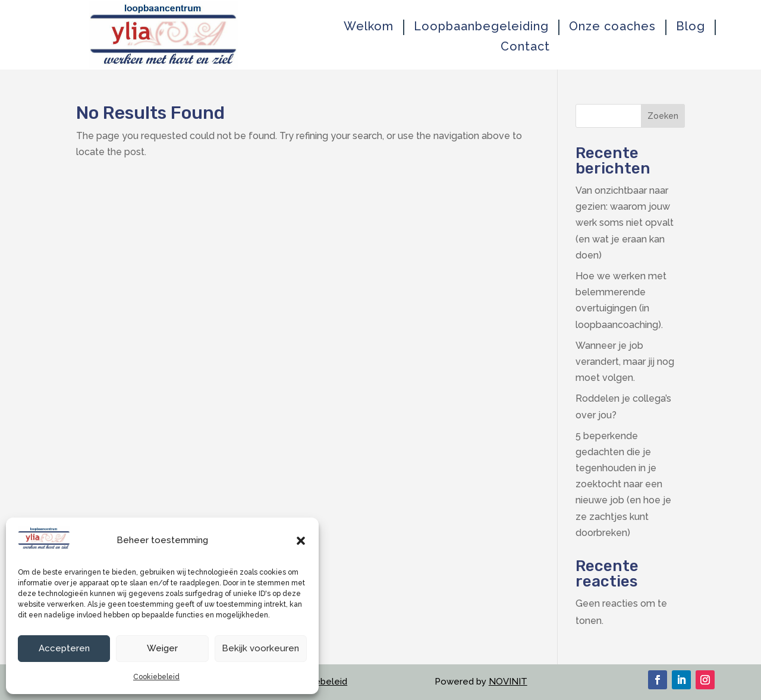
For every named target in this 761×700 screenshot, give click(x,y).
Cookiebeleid (156, 677)
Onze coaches (612, 26)
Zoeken (663, 116)
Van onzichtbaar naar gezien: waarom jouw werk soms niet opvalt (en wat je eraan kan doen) (625, 223)
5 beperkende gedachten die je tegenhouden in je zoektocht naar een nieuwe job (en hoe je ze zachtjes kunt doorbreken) (623, 484)
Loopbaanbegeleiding (481, 26)
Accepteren (64, 648)
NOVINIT (508, 682)
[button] (301, 541)
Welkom (369, 26)
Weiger (162, 648)
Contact (525, 47)
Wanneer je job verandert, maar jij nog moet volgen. (625, 362)
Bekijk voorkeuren (260, 648)
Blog (691, 26)
